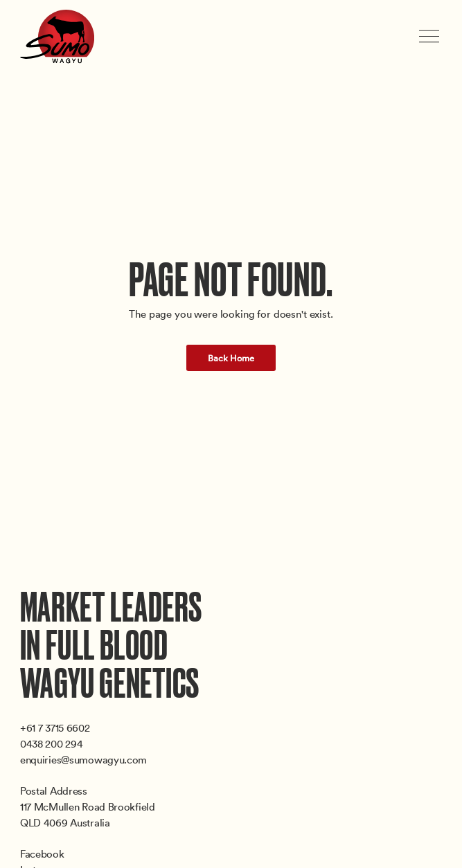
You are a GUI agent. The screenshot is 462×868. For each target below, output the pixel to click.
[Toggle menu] (430, 36)
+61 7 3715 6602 (55, 727)
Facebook (42, 853)
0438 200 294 (51, 743)
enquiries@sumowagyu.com (83, 759)
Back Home (231, 358)
